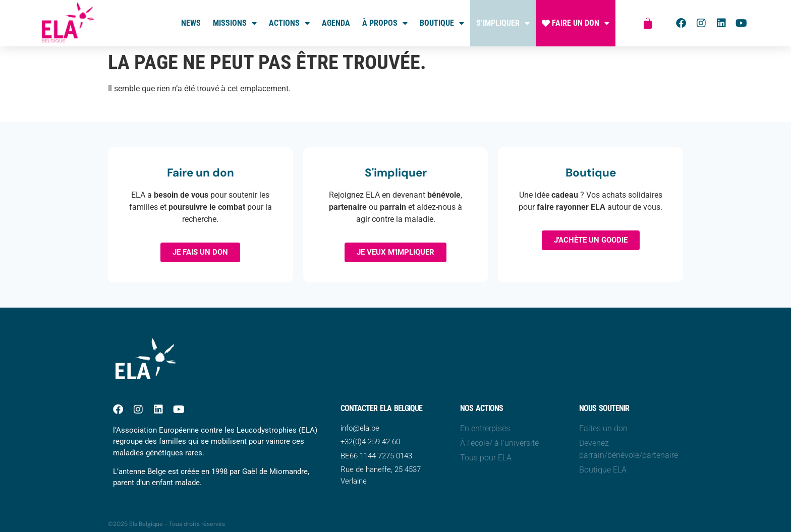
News (191, 23)
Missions (235, 23)
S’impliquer (503, 23)
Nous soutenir (604, 408)
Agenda (336, 23)
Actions (289, 23)
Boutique (442, 23)
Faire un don (576, 23)
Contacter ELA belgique (381, 408)
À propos (385, 23)
